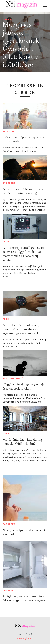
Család (8, 19)
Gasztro (9, 434)
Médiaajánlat (25, 638)
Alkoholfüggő (13, 378)
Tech (6, 242)
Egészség (9, 183)
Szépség (8, 131)
